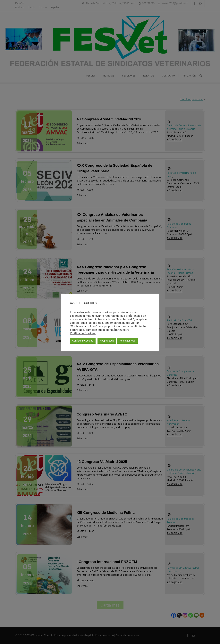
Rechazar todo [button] (127, 341)
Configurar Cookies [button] (83, 341)
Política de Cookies (83, 333)
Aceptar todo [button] (107, 341)
